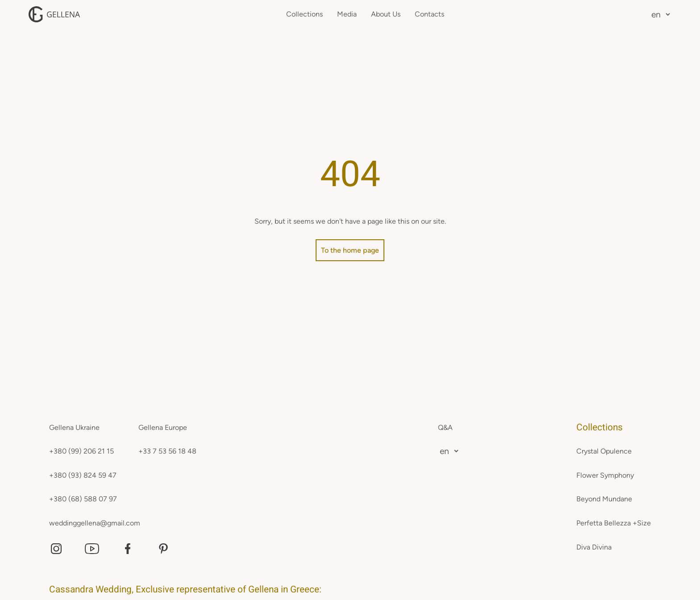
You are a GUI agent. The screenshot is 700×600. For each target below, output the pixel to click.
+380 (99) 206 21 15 (81, 451)
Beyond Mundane (604, 499)
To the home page (350, 250)
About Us (386, 14)
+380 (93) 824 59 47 (83, 475)
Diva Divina (594, 547)
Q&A (445, 427)
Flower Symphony (605, 475)
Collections (304, 14)
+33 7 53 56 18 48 (167, 451)
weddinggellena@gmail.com (95, 523)
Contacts (429, 14)
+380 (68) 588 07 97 (83, 499)
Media (347, 14)
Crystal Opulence (604, 451)
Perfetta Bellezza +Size (614, 523)
